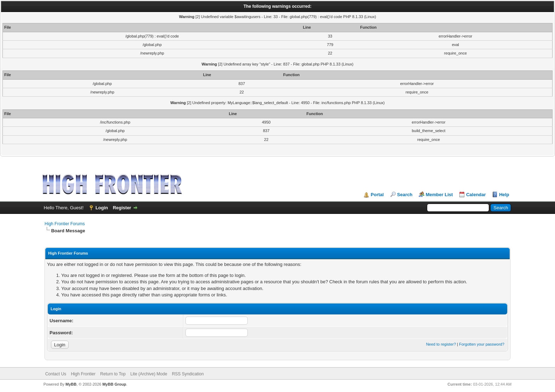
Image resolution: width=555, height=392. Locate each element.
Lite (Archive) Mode (149, 374)
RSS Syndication (188, 374)
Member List (439, 195)
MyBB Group (114, 384)
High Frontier (83, 374)
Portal (377, 195)
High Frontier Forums (65, 224)
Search (405, 195)
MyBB (71, 384)
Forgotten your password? (482, 344)
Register (122, 208)
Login (102, 208)
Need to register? (441, 344)
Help (504, 195)
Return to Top (113, 374)
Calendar (476, 195)
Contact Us (56, 374)
